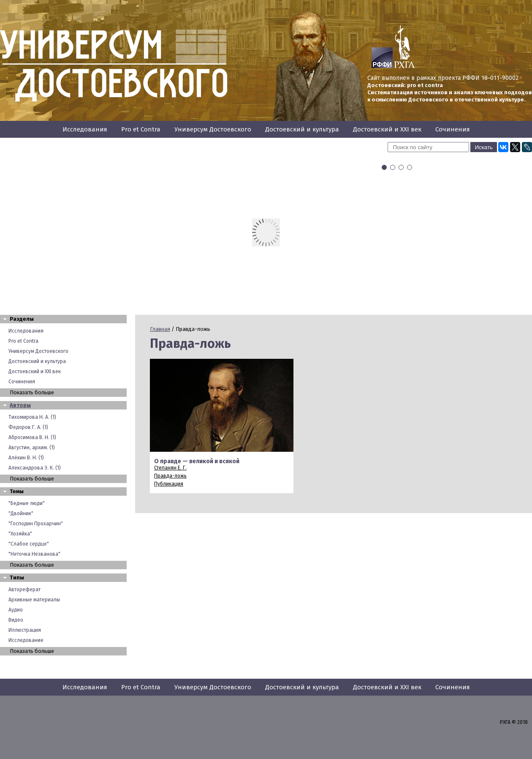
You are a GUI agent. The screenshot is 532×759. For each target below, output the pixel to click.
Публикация (169, 484)
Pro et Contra (141, 129)
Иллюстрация (25, 630)
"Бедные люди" (27, 503)
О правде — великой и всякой (197, 461)
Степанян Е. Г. (170, 468)
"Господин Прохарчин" (36, 524)
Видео (16, 620)
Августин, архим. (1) (32, 448)
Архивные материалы (34, 600)
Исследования (85, 129)
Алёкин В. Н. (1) (26, 458)
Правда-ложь (170, 476)
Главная (160, 329)
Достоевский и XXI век (387, 129)
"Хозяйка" (20, 534)
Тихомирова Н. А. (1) (32, 417)
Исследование (26, 640)
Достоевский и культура (302, 129)
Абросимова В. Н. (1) (32, 437)
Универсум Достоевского (213, 129)
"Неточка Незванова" (34, 554)
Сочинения (453, 129)
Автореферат (24, 590)
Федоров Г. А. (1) (28, 427)
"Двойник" (21, 513)
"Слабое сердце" (29, 544)
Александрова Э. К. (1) (35, 468)
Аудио (16, 610)
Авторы (20, 405)
